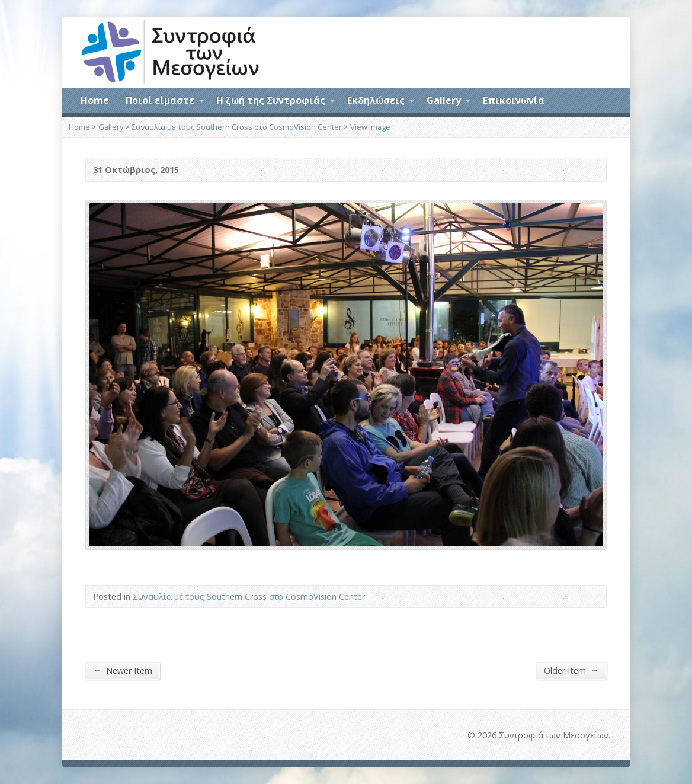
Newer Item (123, 670)
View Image (370, 127)
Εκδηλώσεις (376, 100)
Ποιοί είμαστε (160, 100)
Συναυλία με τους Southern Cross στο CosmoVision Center (237, 127)
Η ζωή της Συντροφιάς (271, 100)
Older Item (571, 670)
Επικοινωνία (514, 100)
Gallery (444, 100)
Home (95, 100)
